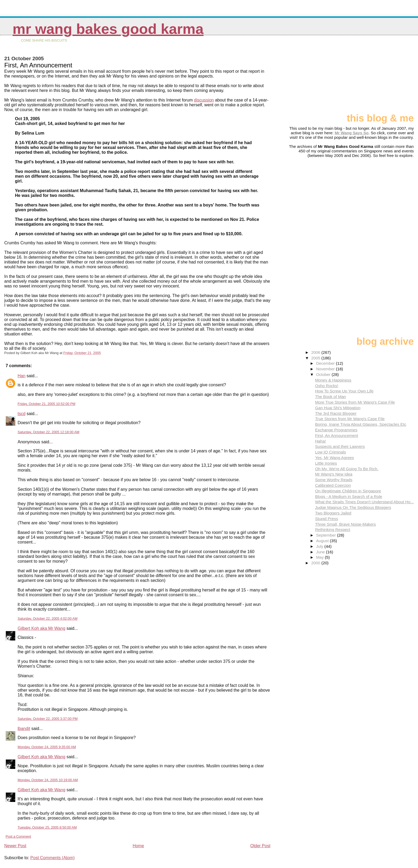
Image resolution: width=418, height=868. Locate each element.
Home (138, 846)
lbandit (24, 729)
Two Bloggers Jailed (333, 513)
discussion (204, 100)
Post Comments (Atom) (53, 858)
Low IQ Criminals (331, 452)
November (326, 369)
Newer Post (15, 846)
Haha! (321, 441)
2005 (316, 358)
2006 (316, 352)
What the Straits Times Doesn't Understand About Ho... (364, 502)
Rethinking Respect (333, 530)
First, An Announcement (337, 435)
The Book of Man (331, 397)
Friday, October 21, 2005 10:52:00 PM (47, 404)
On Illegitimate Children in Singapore (348, 491)
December (326, 363)
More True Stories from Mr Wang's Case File (355, 402)
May (321, 557)
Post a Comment (18, 836)
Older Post (260, 846)
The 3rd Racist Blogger (336, 413)
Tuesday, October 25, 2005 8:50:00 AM (47, 827)
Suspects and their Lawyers (340, 446)
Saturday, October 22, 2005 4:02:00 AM (48, 618)
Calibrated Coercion (333, 485)
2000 (316, 563)
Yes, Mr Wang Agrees (335, 458)
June (321, 552)
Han (21, 376)
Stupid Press (327, 519)
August (323, 541)
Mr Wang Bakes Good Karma (108, 29)
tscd (21, 414)
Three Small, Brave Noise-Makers (345, 524)
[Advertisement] (387, 76)
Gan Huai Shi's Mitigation (338, 408)
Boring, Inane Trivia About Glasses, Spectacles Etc (361, 424)
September (327, 535)
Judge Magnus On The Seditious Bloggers (353, 507)
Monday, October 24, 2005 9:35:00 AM (47, 747)
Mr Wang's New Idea (334, 474)
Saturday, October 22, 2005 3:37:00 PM (48, 719)
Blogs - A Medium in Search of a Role (349, 496)
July (320, 546)
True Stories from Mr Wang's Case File (350, 419)
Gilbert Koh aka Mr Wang (41, 628)
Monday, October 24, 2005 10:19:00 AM (48, 780)
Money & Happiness (333, 380)
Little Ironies (326, 463)
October (324, 374)
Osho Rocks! (327, 386)
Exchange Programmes (336, 430)
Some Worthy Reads (334, 480)
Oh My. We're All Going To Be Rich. (347, 469)
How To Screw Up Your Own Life (344, 391)
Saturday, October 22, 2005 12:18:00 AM (49, 432)
